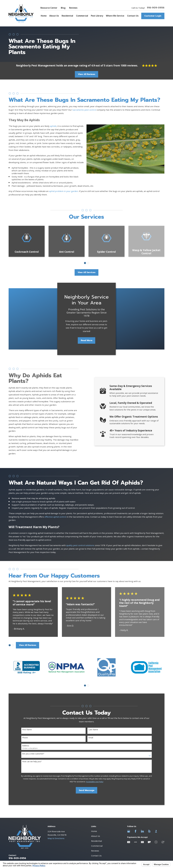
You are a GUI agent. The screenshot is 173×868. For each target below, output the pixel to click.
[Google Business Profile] (129, 831)
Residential (96, 841)
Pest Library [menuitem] (97, 16)
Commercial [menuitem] (82, 16)
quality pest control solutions (80, 545)
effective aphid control (55, 517)
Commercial (97, 846)
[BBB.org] (156, 831)
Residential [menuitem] (67, 16)
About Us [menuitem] (54, 16)
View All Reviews (87, 74)
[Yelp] (149, 831)
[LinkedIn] (142, 831)
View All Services (87, 272)
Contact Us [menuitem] (133, 16)
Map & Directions (56, 838)
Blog (63, 8)
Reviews (73, 8)
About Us (96, 836)
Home (94, 831)
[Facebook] (136, 831)
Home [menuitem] (44, 16)
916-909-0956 (156, 8)
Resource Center (49, 8)
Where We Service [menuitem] (115, 16)
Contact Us (96, 856)
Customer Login (153, 16)
